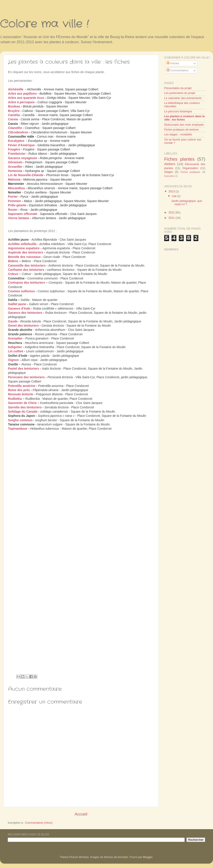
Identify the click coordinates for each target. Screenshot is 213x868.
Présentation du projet (178, 88)
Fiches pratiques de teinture (181, 130)
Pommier (15, 201)
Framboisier (17, 154)
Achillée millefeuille (22, 244)
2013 (172, 191)
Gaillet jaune (17, 304)
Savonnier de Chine (22, 403)
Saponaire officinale (23, 214)
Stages (169, 172)
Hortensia (15, 171)
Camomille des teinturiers (27, 265)
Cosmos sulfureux (21, 291)
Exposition (169, 176)
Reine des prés (19, 390)
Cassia (13, 119)
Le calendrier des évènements (183, 98)
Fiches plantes (179, 159)
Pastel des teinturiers (24, 369)
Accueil (81, 814)
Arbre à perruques (21, 102)
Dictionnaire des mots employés (184, 125)
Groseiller (15, 167)
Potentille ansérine (22, 386)
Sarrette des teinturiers (25, 407)
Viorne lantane (19, 218)
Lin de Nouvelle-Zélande (26, 175)
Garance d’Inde (19, 308)
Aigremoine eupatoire (24, 248)
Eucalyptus (16, 141)
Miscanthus (16, 188)
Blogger (148, 857)
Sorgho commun (20, 420)
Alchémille (16, 89)
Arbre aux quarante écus (26, 98)
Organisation (190, 168)
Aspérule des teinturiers (26, 252)
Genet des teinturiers (23, 326)
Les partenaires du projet (180, 93)
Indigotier (15, 347)
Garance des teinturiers (25, 313)
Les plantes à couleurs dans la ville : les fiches (184, 118)
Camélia (14, 115)
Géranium (15, 162)
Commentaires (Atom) (39, 823)
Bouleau (14, 106)
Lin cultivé (16, 351)
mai (175, 196)
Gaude (13, 321)
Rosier (13, 210)
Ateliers (170, 164)
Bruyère (14, 111)
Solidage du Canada (23, 412)
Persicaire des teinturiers (26, 377)
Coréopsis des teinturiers (27, 283)
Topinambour (18, 429)
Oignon (13, 360)
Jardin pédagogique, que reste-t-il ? (186, 203)
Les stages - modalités (178, 135)
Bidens (13, 261)
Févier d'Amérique (21, 145)
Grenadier (15, 338)
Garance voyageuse (23, 158)
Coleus (13, 274)
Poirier (13, 197)
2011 (172, 218)
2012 (172, 213)
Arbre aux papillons (22, 94)
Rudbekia (15, 399)
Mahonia (14, 179)
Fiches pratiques (190, 172)
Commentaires (177, 70)
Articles (173, 63)
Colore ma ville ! (44, 24)
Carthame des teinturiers (26, 270)
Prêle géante (17, 205)
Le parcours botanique (178, 111)
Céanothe (15, 128)
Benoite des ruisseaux (24, 257)
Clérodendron (18, 132)
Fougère (14, 149)
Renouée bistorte (21, 394)
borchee (123, 857)
